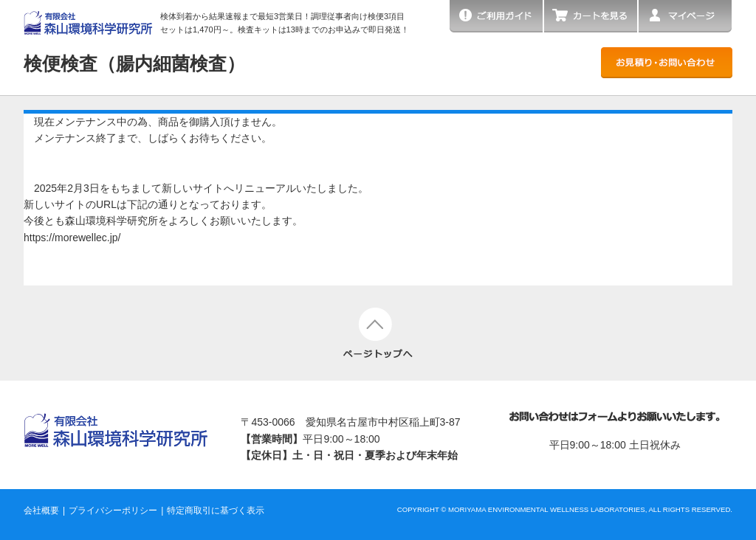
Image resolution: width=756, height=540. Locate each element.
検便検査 (134, 63)
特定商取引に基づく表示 (216, 510)
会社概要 (41, 510)
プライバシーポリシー (113, 510)
